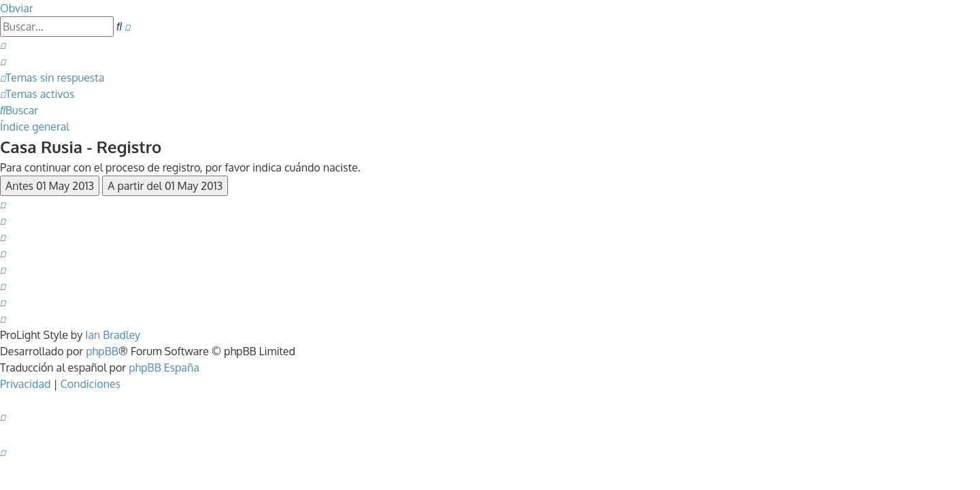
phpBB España (164, 367)
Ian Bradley (113, 335)
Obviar (17, 8)
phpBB (102, 351)
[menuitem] (3, 45)
